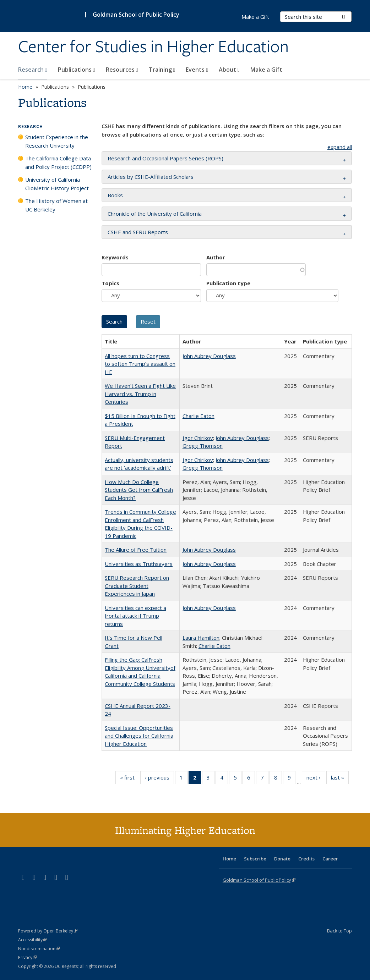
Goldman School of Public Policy (136, 15)
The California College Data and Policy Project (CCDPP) (58, 163)
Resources (122, 70)
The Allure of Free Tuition (136, 550)
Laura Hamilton (201, 638)
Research (33, 70)
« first (130, 779)
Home (25, 87)
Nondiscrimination (39, 949)
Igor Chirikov (198, 438)
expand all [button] (340, 147)
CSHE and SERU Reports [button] (138, 232)
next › (316, 779)
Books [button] (115, 195)
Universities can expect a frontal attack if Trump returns (135, 616)
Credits (306, 859)
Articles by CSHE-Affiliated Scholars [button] (151, 177)
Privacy (27, 957)
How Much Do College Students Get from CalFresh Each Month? (139, 490)
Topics (110, 283)
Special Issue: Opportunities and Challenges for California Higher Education (139, 736)
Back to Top (339, 931)
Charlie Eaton (198, 416)
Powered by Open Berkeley (48, 931)
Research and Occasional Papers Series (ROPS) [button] (165, 158)
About (229, 70)
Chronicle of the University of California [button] (155, 214)
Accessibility (32, 940)
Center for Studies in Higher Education (153, 47)
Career (330, 859)
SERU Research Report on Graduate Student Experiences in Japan (137, 586)
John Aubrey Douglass (209, 356)
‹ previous (159, 779)
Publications (77, 70)
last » (340, 779)
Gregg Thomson (203, 446)
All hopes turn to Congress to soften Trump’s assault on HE (140, 364)
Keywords (115, 257)
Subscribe (255, 859)
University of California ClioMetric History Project (57, 184)
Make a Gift (266, 70)
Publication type (228, 283)
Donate (282, 859)
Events (197, 70)
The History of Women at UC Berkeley (56, 205)
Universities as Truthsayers (139, 564)
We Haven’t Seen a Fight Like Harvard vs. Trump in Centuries (140, 394)
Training (162, 70)
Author (216, 257)
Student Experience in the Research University (57, 141)
